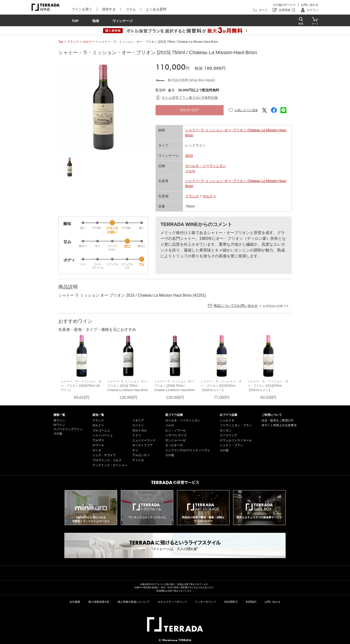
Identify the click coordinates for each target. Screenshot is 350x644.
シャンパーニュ (103, 435)
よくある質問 (156, 9)
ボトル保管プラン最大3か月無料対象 (190, 98)
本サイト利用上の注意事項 (279, 425)
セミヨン (226, 430)
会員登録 (285, 10)
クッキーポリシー (206, 602)
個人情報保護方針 (99, 602)
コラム (131, 9)
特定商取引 (231, 602)
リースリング (228, 435)
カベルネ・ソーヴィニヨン (206, 166)
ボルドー (89, 42)
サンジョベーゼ (175, 440)
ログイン (313, 10)
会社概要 (75, 602)
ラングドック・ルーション (110, 465)
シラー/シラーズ (176, 435)
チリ (135, 450)
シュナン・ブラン (231, 445)
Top (61, 42)
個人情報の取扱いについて (134, 602)
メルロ (190, 171)
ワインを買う (82, 9)
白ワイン (59, 425)
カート (263, 10)
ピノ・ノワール (175, 430)
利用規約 (251, 602)
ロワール (98, 445)
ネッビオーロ (174, 445)
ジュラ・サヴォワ (104, 455)
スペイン (138, 425)
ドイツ (137, 435)
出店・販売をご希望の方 (278, 420)
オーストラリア (142, 445)
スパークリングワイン (68, 429)
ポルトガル (140, 430)
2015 (189, 156)
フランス (73, 42)
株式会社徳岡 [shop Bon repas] (191, 80)
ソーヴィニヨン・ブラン (236, 425)
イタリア (138, 420)
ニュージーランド (144, 440)
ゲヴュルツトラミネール (236, 440)
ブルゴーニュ (101, 430)
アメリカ (138, 460)
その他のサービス (284, 5)
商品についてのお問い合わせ (236, 306)
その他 (58, 434)
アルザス (98, 440)
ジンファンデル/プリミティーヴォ (188, 450)
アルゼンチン (141, 455)
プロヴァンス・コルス (107, 460)
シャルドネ (227, 420)
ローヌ (97, 450)
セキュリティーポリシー (172, 602)
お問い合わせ (310, 5)
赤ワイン (59, 420)
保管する (109, 9)
